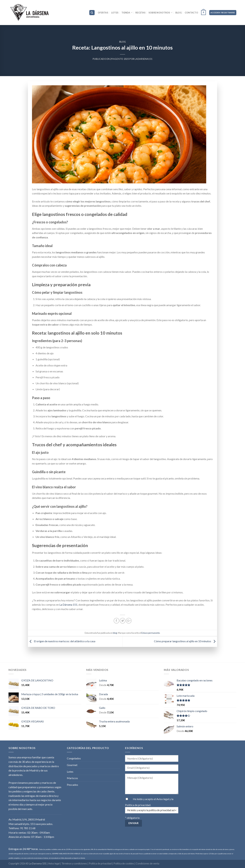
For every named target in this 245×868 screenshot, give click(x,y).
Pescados (72, 785)
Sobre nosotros (160, 13)
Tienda (127, 13)
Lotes (115, 13)
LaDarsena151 (144, 59)
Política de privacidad (138, 805)
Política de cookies (124, 863)
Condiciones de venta (148, 863)
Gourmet (72, 765)
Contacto (191, 13)
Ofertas (103, 13)
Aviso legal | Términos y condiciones (68, 863)
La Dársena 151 (68, 605)
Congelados (74, 758)
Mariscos (72, 778)
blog (123, 42)
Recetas (140, 13)
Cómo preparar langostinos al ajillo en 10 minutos (186, 641)
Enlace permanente (151, 633)
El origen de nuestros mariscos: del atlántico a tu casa (62, 641)
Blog (179, 13)
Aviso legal (163, 799)
